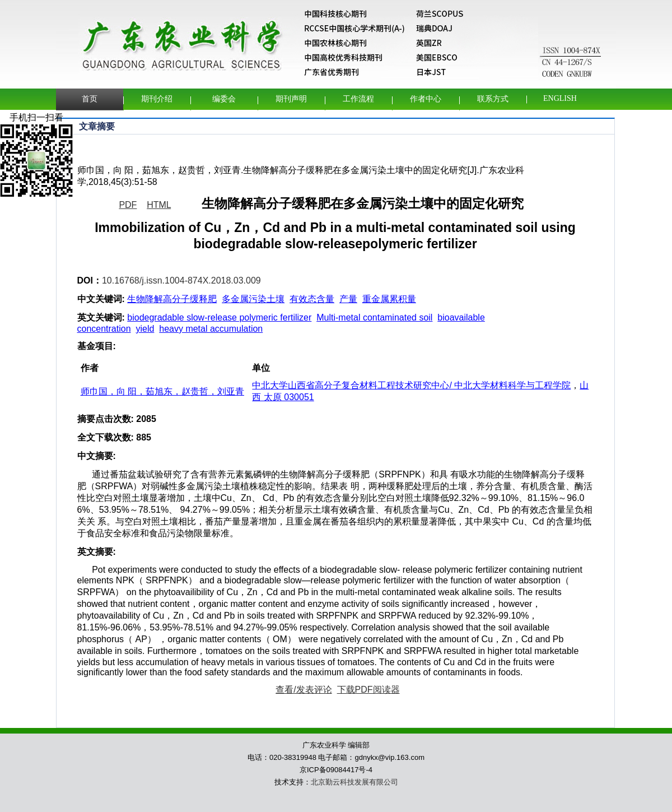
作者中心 (426, 99)
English (560, 98)
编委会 (224, 99)
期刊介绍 (157, 99)
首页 (90, 99)
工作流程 (358, 99)
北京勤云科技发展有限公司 (354, 782)
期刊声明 (291, 99)
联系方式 (493, 99)
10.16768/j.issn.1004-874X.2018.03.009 (181, 280)
